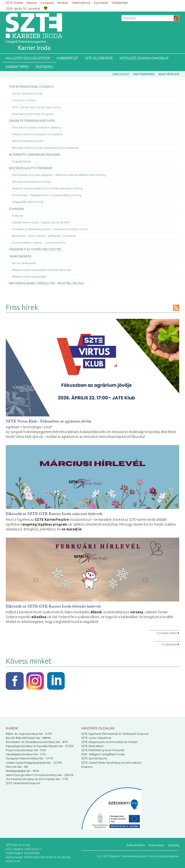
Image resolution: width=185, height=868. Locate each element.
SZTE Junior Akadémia (96, 738)
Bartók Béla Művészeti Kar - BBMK (28, 738)
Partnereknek (144, 74)
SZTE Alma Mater (92, 746)
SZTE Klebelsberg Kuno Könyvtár (103, 750)
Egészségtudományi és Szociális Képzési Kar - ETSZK (40, 746)
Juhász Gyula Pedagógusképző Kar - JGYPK (34, 763)
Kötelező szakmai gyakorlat (144, 58)
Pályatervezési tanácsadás (29, 277)
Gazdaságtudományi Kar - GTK (26, 754)
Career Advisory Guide (27, 93)
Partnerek (44, 67)
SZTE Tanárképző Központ (23, 783)
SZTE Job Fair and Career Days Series (36, 107)
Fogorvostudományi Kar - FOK (26, 750)
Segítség (174, 845)
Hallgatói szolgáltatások (28, 58)
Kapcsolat (121, 74)
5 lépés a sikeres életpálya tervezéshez (37, 134)
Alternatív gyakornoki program (35, 155)
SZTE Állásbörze (99, 58)
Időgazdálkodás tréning (27, 202)
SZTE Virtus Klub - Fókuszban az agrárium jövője (49, 421)
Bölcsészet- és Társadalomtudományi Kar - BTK (37, 742)
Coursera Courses (24, 100)
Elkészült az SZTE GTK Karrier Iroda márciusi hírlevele (54, 514)
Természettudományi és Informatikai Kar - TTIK (37, 779)
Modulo (63, 3)
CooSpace (47, 3)
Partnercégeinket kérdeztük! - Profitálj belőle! (46, 283)
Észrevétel (101, 3)
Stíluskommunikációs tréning (31, 182)
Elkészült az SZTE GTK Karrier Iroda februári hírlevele (53, 606)
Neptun (32, 3)
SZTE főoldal (14, 3)
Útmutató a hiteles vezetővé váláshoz (37, 127)
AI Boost (18, 216)
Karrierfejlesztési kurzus (28, 141)
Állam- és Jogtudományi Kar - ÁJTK (29, 734)
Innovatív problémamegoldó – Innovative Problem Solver (50, 229)
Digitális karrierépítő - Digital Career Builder (41, 222)
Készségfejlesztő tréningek (31, 168)
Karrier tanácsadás (24, 263)
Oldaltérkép (120, 3)
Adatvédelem (169, 74)
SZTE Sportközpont (94, 758)
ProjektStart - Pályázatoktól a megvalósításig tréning (47, 195)
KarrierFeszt (68, 58)
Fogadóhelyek (21, 161)
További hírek (167, 633)
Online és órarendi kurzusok (32, 121)
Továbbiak (169, 644)
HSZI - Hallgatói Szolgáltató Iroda (103, 754)
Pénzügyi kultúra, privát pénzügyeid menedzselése (45, 148)
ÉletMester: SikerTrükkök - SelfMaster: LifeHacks (44, 236)
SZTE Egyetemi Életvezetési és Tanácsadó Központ (115, 734)
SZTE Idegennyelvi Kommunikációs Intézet (109, 742)
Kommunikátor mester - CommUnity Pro (39, 243)
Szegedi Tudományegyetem (28, 46)
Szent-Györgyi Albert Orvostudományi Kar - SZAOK (40, 775)
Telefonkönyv (81, 3)
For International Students (31, 87)
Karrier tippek (17, 67)
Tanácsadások (20, 256)
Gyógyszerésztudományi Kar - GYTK (29, 758)
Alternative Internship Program (33, 114)
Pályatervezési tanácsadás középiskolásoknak (41, 270)
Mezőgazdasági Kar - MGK (22, 771)
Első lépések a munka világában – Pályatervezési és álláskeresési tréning (59, 175)
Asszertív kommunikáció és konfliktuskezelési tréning (47, 188)
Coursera (16, 209)
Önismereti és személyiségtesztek (35, 249)
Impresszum (156, 845)
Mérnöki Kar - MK (17, 767)
